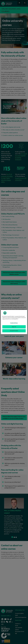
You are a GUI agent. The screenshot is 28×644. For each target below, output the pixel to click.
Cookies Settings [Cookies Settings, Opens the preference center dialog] (14, 323)
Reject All (14, 327)
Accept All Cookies (14, 331)
